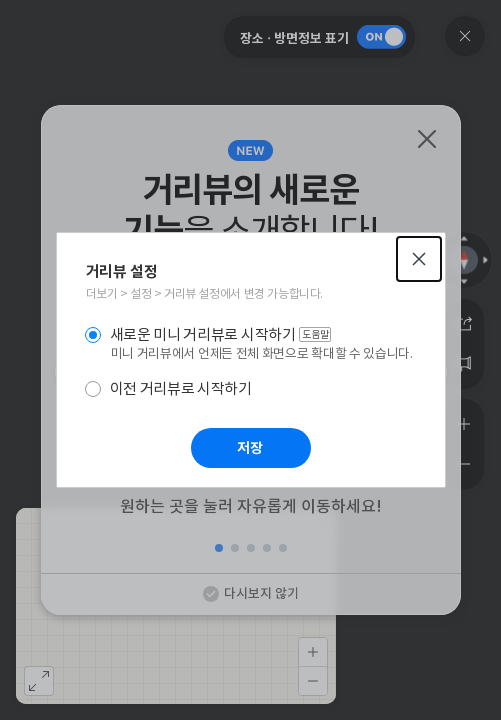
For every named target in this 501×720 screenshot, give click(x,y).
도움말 (315, 335)
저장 (250, 448)
